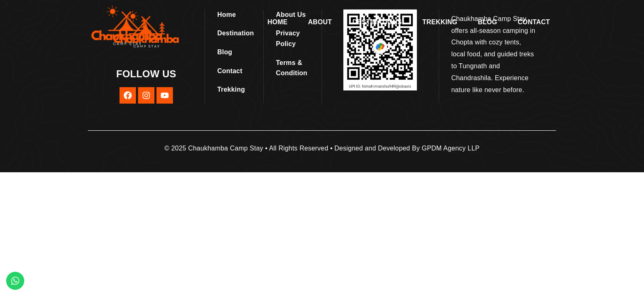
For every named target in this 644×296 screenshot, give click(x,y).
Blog (488, 22)
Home (277, 22)
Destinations (377, 22)
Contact (534, 22)
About (320, 22)
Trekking (440, 22)
